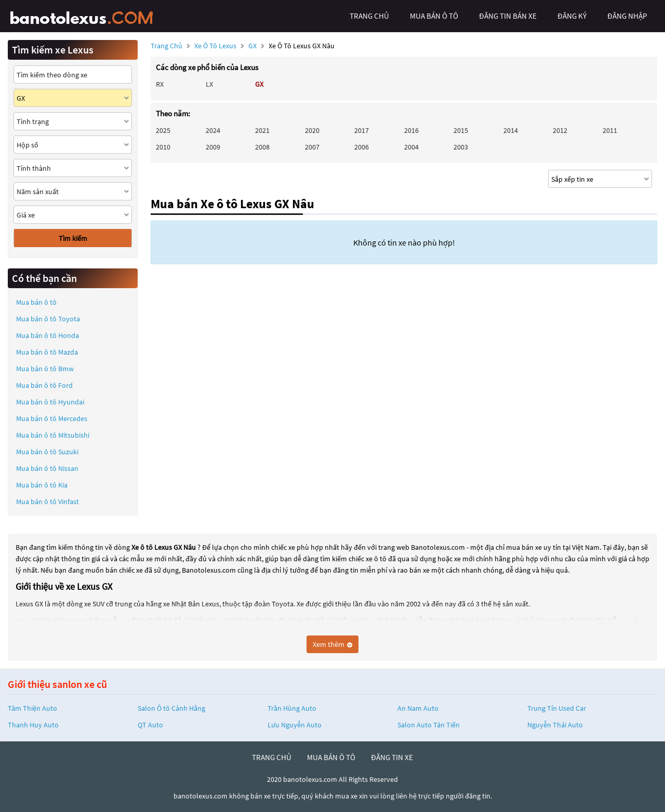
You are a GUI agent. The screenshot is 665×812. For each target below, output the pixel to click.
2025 (163, 130)
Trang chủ (167, 46)
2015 (461, 130)
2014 (511, 130)
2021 (262, 130)
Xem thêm (332, 644)
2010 (163, 147)
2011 (610, 130)
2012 (560, 130)
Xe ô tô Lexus (215, 46)
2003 (461, 147)
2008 (262, 147)
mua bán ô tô (434, 16)
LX (209, 84)
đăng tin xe (392, 757)
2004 (411, 147)
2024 (213, 130)
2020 (312, 130)
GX (253, 46)
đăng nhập (627, 16)
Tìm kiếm (73, 238)
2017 (362, 130)
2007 (312, 147)
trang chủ (369, 16)
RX (160, 84)
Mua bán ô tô (36, 302)
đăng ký (572, 16)
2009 (213, 147)
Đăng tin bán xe (508, 16)
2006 (362, 147)
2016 (411, 130)
